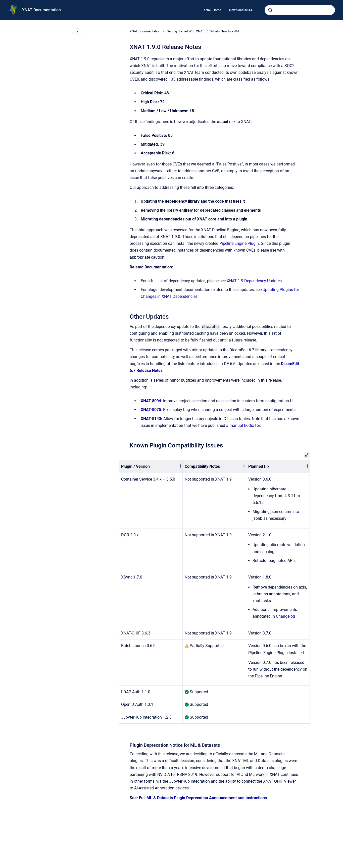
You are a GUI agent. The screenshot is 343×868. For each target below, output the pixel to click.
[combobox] (300, 10)
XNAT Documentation (41, 10)
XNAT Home (212, 10)
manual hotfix (242, 425)
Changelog (285, 616)
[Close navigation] (77, 32)
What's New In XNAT (225, 31)
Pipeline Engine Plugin (239, 243)
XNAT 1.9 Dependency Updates (254, 281)
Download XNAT (241, 10)
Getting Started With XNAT (185, 31)
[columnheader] (151, 467)
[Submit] (270, 10)
